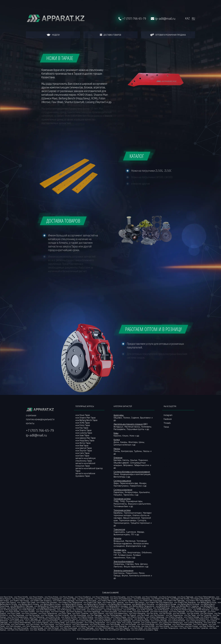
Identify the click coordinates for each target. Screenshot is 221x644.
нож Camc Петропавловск (182, 624)
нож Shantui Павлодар (29, 619)
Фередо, (141, 532)
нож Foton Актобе (12, 611)
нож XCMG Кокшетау (178, 608)
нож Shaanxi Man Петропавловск (198, 601)
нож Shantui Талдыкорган (123, 619)
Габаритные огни (142, 465)
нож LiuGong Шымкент (75, 622)
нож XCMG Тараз (130, 610)
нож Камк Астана (177, 626)
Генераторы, (119, 564)
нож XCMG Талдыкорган (113, 610)
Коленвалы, (147, 427)
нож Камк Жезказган (38, 630)
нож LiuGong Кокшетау (141, 621)
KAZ (187, 18)
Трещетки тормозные (140, 523)
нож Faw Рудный (130, 615)
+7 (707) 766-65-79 (134, 19)
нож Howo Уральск (102, 599)
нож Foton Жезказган (137, 613)
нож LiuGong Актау (17, 621)
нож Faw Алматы (179, 613)
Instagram (168, 415)
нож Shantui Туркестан (158, 619)
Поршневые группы (136, 429)
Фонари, (143, 483)
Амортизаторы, (134, 552)
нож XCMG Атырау (127, 608)
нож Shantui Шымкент (103, 619)
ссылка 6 (168, 450)
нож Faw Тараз (190, 615)
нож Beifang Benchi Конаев (166, 604)
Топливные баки (121, 506)
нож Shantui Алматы (85, 617)
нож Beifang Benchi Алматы (28, 604)
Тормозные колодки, (133, 513)
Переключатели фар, (129, 483)
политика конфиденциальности (40, 420)
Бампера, (118, 460)
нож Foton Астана (43, 611)
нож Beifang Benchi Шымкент (117, 606)
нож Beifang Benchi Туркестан (188, 606)
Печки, (117, 474)
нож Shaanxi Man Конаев (107, 601)
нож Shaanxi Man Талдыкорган (70, 602)
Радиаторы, (119, 492)
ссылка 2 (168, 435)
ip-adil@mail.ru (165, 19)
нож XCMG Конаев (194, 608)
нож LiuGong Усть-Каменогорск (171, 622)
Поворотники (136, 486)
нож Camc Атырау (47, 624)
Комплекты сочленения (140, 575)
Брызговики (146, 418)
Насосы (147, 451)
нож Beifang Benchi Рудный (73, 606)
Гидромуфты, (120, 532)
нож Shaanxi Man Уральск (135, 602)
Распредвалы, (120, 429)
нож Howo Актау (6, 597)
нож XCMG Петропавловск (46, 610)
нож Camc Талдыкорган (32, 626)
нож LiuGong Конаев (159, 621)
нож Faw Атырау (207, 613)
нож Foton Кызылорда (159, 611)
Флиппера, (133, 442)
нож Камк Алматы (162, 626)
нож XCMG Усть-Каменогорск (181, 610)
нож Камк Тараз (185, 628)
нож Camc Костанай (128, 624)
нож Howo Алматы (36, 597)
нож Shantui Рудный (70, 619)
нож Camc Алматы (18, 624)
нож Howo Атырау (66, 597)
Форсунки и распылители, (140, 504)
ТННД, (123, 501)
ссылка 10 (168, 466)
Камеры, (124, 442)
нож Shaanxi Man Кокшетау (86, 601)
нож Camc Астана (33, 624)
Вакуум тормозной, (132, 518)
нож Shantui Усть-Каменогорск (197, 619)
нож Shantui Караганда (155, 617)
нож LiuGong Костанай (176, 621)
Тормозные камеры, (128, 520)
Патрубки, (118, 495)
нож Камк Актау (134, 626)
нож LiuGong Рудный (40, 622)
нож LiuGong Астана (67, 621)
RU (193, 18)
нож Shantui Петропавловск (50, 619)
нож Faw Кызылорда (78, 615)
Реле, (137, 564)
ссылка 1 (168, 431)
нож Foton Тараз (65, 613)
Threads (167, 423)
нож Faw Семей (143, 615)
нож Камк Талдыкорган (169, 628)
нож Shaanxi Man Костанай (128, 601)
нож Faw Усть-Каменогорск (18, 617)
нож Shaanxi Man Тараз (92, 602)
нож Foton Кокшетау (109, 611)
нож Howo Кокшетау (118, 597)
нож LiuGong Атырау (84, 621)
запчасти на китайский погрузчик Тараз (85, 464)
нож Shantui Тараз (141, 619)
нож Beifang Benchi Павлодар (22, 606)
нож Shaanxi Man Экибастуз (41, 601)
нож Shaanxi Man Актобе (180, 599)
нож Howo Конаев (134, 597)
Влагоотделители (134, 546)
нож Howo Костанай (150, 597)
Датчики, (144, 564)
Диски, (117, 442)
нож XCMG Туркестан (145, 610)
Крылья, (134, 460)
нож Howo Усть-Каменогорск (121, 599)
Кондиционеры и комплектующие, (136, 474)
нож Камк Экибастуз (207, 626)
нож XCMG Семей (79, 610)
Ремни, (142, 573)
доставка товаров (110, 35)
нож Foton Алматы (28, 611)
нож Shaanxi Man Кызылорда (151, 601)
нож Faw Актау (152, 613)
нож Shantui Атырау (118, 617)
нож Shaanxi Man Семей (26, 602)
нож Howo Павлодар (185, 597)
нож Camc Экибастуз (63, 624)
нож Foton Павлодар (177, 611)
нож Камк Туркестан (200, 628)
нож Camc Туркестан (63, 626)
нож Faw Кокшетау (32, 615)
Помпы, (117, 451)
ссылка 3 (168, 439)
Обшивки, (118, 418)
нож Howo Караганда (100, 597)
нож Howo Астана (51, 597)
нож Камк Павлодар (86, 628)
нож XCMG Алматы (98, 608)
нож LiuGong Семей (57, 622)
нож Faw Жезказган (37, 617)
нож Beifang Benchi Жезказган (49, 608)
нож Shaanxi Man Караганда (63, 601)
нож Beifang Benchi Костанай (188, 604)
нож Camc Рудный (200, 624)
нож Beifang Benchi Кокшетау (143, 604)
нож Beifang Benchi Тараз (165, 606)
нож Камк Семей (137, 628)
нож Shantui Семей (86, 619)
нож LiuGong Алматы (50, 621)
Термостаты (129, 495)
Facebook (168, 419)
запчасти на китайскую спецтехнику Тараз (85, 459)
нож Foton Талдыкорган (48, 613)
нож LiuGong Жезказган (193, 622)
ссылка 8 (168, 458)
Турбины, (138, 451)
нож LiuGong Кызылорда (196, 621)
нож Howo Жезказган (142, 599)
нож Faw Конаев (47, 615)
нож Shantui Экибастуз (136, 617)
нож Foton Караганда (92, 611)
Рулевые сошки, (125, 555)
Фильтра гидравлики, (123, 543)
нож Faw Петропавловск (112, 615)
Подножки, (143, 460)
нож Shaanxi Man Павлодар (174, 601)
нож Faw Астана (193, 613)
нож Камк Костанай (51, 628)
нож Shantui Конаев (191, 617)
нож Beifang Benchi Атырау (72, 604)
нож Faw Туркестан (204, 615)
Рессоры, (118, 552)
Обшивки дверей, (122, 463)
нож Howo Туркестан (85, 599)
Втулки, (125, 575)
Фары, (117, 483)
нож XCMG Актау (68, 608)
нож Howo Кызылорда (167, 597)
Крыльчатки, (145, 492)
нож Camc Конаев (113, 624)
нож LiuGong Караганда (121, 621)
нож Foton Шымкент (29, 613)
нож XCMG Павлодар (27, 610)
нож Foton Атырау (58, 611)
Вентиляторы (120, 477)
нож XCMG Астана (113, 608)
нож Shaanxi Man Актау (160, 599)
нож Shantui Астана (102, 617)
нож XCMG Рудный (64, 610)
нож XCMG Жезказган (201, 610)
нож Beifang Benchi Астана (50, 604)
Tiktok (166, 427)
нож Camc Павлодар (163, 624)
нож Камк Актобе (148, 626)
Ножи (132, 436)
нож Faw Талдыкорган (174, 615)
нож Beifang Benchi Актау (207, 602)
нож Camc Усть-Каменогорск (99, 626)
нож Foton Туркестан (80, 613)
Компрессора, (127, 451)
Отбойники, (147, 552)
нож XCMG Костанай (210, 608)
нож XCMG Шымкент (95, 610)
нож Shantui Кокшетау (174, 617)
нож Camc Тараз (48, 626)
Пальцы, (117, 575)
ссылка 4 (168, 443)
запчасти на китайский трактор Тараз (89, 469)
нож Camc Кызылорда (146, 624)
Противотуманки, (121, 486)
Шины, (142, 442)
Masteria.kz (140, 639)
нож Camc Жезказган (119, 626)
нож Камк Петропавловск (104, 628)
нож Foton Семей (14, 613)
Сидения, (135, 418)
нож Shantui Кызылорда (9, 619)
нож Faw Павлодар (94, 615)
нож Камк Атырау (191, 626)
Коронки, (118, 436)
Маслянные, (131, 541)
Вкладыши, (119, 427)
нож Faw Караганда (16, 615)
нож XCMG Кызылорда (9, 610)
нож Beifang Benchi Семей (94, 606)
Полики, (127, 418)
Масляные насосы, (133, 427)
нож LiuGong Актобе (33, 621)
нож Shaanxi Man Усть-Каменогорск (159, 602)
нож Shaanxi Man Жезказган (185, 602)
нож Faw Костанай (62, 615)
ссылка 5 (168, 447)
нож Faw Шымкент (157, 615)
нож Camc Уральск (79, 626)
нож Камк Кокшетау (21, 628)
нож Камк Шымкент (152, 628)
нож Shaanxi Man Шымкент (47, 602)
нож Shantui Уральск (176, 619)
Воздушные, (119, 541)
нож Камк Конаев (36, 628)
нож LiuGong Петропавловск (20, 622)
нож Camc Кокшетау (97, 624)
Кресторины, (119, 573)
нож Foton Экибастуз (74, 611)
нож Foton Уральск (97, 613)
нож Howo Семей (19, 599)
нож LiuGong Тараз (114, 622)
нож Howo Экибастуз (83, 597)
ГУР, (116, 555)
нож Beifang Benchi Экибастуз (95, 604)
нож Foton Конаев (125, 611)
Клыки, (126, 436)
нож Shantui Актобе (69, 617)
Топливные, (142, 541)
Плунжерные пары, (135, 501)
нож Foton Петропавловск (196, 611)
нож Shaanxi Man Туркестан (113, 602)
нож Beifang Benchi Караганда (119, 604)
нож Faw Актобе (165, 613)
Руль (129, 557)
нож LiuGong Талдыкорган (95, 622)
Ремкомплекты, (121, 504)
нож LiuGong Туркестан (131, 622)
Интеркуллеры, (132, 492)
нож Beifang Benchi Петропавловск (48, 606)
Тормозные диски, (122, 523)
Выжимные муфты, (122, 534)
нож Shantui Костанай (209, 617)
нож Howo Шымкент (34, 599)
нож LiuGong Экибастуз (102, 621)
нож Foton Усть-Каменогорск (116, 613)
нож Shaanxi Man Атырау (19, 601)
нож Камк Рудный (122, 628)
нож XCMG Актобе (82, 608)
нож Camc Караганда (80, 624)
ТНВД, (116, 501)
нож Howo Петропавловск (205, 597)
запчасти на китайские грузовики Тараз (85, 475)
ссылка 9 (168, 462)
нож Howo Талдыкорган (53, 599)
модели (53, 35)
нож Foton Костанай (141, 611)
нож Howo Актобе (21, 597)
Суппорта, (142, 520)
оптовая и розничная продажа (168, 35)
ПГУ (133, 534)
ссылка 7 (168, 454)
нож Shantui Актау (53, 617)
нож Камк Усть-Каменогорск (18, 630)
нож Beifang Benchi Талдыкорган (142, 606)
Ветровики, (128, 465)
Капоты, (126, 460)
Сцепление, (131, 532)
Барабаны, (118, 513)
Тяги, (125, 552)
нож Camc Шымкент (14, 626)
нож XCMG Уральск (162, 610)
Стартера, (130, 564)
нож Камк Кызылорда (68, 628)
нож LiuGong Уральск (149, 622)
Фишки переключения (134, 566)
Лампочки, (118, 566)
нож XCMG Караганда (161, 608)
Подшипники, (132, 573)
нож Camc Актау (210, 622)
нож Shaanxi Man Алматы (200, 599)
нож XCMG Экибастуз (144, 608)
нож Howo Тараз (69, 599)
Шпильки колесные (122, 445)
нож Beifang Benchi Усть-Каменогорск (22, 608)
